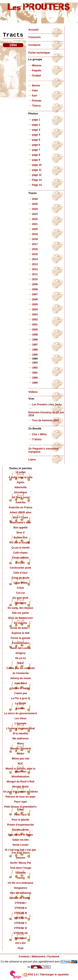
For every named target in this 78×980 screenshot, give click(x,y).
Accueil (33, 30)
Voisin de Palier (20, 898)
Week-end (21, 938)
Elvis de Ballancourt (20, 618)
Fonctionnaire (20, 643)
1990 (35, 378)
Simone (20, 858)
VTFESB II (20, 908)
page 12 (37, 175)
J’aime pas (20, 693)
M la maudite (20, 733)
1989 (35, 383)
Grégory (21, 653)
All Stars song (20, 497)
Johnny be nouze (21, 678)
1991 (35, 373)
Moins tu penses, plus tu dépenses (20, 770)
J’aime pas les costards (20, 668)
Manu (21, 744)
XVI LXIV (20, 943)
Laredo (20, 708)
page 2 (36, 125)
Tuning (21, 878)
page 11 (37, 170)
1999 (35, 335)
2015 (35, 254)
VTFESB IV (20, 918)
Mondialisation (21, 777)
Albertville (20, 487)
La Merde (21, 703)
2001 (35, 325)
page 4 (36, 135)
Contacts (34, 45)
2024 (35, 209)
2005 (35, 304)
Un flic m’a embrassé (20, 883)
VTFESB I (20, 903)
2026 (35, 199)
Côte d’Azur (20, 573)
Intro (20, 663)
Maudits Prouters (21, 749)
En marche (20, 623)
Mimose (37, 66)
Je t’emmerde (20, 673)
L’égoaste (20, 723)
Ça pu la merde (21, 548)
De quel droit (20, 598)
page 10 (37, 165)
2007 (35, 294)
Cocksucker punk (21, 568)
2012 (35, 269)
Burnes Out (20, 538)
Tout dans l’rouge (21, 868)
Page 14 (37, 185)
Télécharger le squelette (54, 975)
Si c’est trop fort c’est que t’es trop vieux (20, 851)
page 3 (36, 130)
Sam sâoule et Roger (20, 835)
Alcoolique (20, 492)
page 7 (36, 150)
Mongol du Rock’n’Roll (20, 782)
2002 (35, 320)
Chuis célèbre (20, 558)
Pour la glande (20, 820)
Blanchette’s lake (21, 523)
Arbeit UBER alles (20, 512)
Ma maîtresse (21, 739)
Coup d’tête (20, 583)
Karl (35, 96)
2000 (35, 330)
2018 (35, 239)
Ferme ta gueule (21, 638)
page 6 (36, 145)
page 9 (36, 160)
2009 (35, 284)
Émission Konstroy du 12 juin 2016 (46, 414)
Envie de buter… (20, 628)
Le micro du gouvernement (20, 713)
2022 (35, 219)
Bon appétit (20, 528)
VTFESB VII (20, 933)
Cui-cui (20, 593)
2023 (35, 214)
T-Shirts (37, 439)
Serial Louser (21, 845)
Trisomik (20, 873)
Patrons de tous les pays (20, 797)
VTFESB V (21, 923)
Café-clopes (20, 553)
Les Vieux (20, 718)
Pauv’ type (20, 802)
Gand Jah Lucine (20, 648)
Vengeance (21, 888)
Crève (20, 588)
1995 (35, 355)
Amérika (20, 502)
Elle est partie (21, 613)
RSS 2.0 (31, 975)
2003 (35, 315)
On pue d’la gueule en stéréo (20, 792)
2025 (35, 204)
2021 (35, 224)
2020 (35, 229)
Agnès (20, 482)
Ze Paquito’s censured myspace (43, 450)
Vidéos (33, 392)
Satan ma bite (21, 840)
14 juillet (20, 472)
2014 (35, 259)
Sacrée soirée (21, 830)
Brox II (20, 533)
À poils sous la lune (20, 477)
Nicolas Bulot (20, 787)
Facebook (53, 957)
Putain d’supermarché (20, 825)
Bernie (36, 86)
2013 (35, 264)
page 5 (36, 140)
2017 (35, 244)
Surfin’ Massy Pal (20, 863)
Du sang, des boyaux (20, 608)
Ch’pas (20, 563)
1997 (35, 345)
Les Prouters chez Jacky (47, 405)
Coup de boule (20, 578)
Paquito (37, 71)
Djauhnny (21, 603)
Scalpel (37, 76)
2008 (35, 289)
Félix (35, 91)
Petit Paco (20, 815)
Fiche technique (39, 53)
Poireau (37, 101)
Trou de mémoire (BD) (45, 420)
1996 (35, 350)
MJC (21, 764)
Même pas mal (21, 759)
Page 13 (37, 180)
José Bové (20, 683)
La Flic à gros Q (21, 698)
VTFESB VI (20, 928)
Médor (20, 754)
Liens (32, 459)
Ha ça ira (20, 658)
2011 (35, 274)
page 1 (36, 120)
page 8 (36, 155)
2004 (35, 310)
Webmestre (38, 957)
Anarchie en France (21, 507)
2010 (35, 279)
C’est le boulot (20, 543)
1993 (35, 363)
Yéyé (20, 948)
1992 (35, 368)
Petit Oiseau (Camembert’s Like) (20, 808)
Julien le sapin (20, 688)
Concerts (34, 37)
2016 (35, 249)
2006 (35, 299)
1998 (35, 340)
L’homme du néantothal (20, 728)
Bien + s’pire (20, 518)
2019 (35, 234)
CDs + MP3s (39, 434)
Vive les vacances (21, 893)
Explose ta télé (21, 633)
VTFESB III (21, 913)
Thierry (36, 106)
